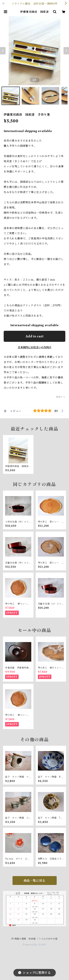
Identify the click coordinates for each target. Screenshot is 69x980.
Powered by (34, 945)
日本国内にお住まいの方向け (35, 347)
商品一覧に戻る (35, 881)
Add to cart (34, 336)
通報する (61, 397)
